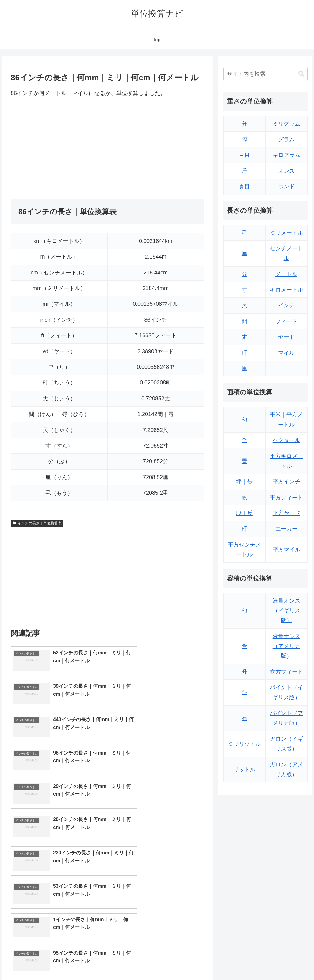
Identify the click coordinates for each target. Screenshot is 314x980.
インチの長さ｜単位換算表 (37, 523)
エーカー (286, 529)
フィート (286, 321)
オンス (286, 171)
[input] (265, 74)
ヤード (286, 337)
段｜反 (244, 513)
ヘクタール (286, 440)
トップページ (246, 961)
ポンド (286, 187)
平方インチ (286, 482)
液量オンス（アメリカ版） (286, 646)
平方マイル (286, 550)
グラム (286, 139)
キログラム (286, 155)
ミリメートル (286, 233)
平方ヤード (286, 513)
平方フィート (286, 498)
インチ (286, 305)
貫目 (244, 187)
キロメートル (286, 290)
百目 (244, 155)
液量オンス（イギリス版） (286, 611)
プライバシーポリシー (287, 961)
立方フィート (286, 672)
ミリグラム (286, 124)
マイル (286, 353)
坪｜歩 (244, 482)
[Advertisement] (62, 149)
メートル (286, 274)
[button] (301, 74)
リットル (244, 770)
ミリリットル (244, 744)
